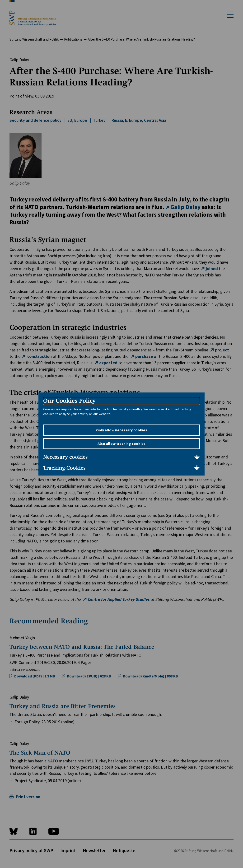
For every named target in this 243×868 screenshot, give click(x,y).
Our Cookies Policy (69, 401)
